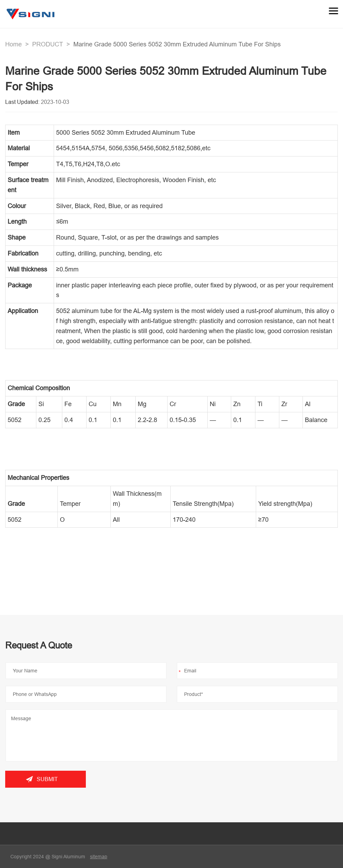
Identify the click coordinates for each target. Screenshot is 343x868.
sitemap (99, 857)
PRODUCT (48, 44)
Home (13, 44)
